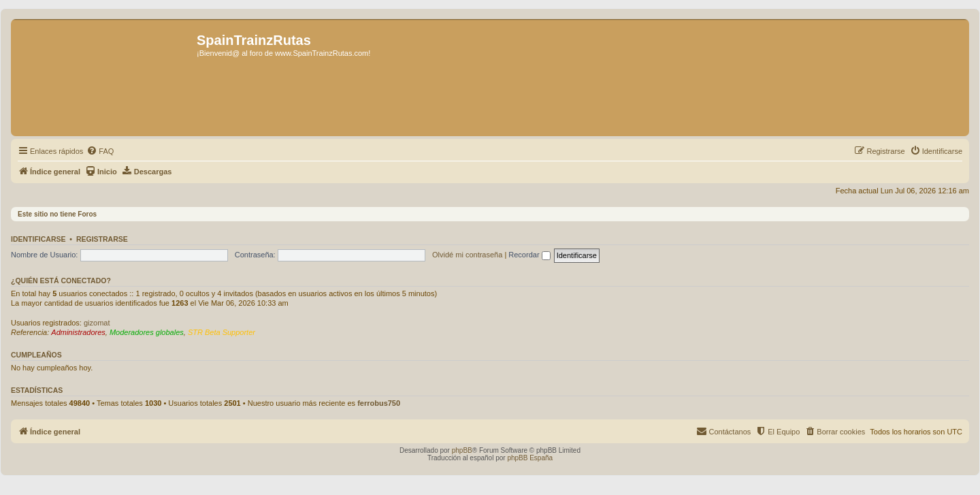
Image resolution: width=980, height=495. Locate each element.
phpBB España (530, 458)
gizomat (97, 323)
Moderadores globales (147, 332)
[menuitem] (100, 151)
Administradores (78, 332)
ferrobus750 (379, 403)
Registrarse (102, 239)
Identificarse (38, 239)
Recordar (529, 255)
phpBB (462, 450)
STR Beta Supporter (222, 332)
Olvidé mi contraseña (467, 255)
